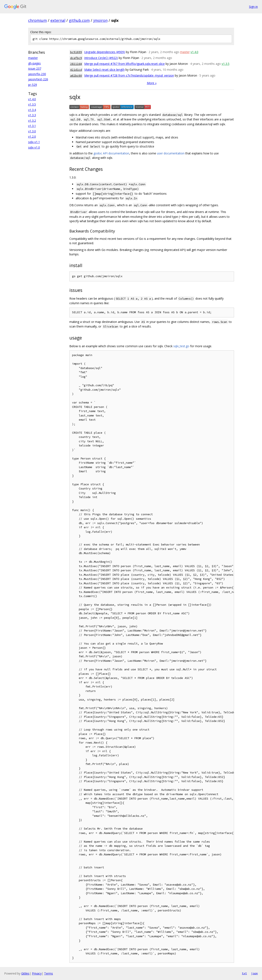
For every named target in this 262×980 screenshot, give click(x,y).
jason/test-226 (38, 79)
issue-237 (35, 69)
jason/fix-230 (37, 74)
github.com (79, 20)
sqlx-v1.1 (34, 142)
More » (152, 83)
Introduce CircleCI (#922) (101, 58)
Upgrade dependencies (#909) (105, 52)
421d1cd (76, 70)
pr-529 (33, 85)
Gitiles (25, 973)
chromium (38, 20)
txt (244, 973)
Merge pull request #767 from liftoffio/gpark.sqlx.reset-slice (124, 64)
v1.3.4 (32, 110)
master (33, 58)
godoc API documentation (111, 153)
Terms (49, 973)
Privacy (37, 973)
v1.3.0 (32, 131)
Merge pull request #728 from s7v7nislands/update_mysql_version (129, 75)
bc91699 (76, 52)
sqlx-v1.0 (34, 147)
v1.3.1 (32, 126)
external (58, 20)
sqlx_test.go (181, 346)
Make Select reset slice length (104, 70)
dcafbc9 (76, 58)
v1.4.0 (32, 99)
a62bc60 (76, 76)
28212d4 (76, 64)
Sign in (253, 7)
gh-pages (34, 63)
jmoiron (100, 20)
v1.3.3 (32, 115)
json (254, 973)
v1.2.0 (32, 136)
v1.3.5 (32, 104)
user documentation (171, 153)
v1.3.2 (32, 121)
